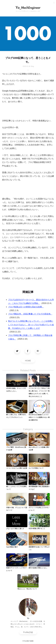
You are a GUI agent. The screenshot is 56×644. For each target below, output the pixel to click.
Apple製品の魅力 (12, 547)
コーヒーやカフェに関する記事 (17, 468)
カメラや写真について (36, 468)
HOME (28, 361)
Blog (32, 66)
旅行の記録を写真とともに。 (38, 568)
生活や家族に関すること (37, 528)
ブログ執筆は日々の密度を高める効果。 (26, 307)
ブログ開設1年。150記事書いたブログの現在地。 (30, 314)
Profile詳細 (28, 632)
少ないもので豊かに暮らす (15, 529)
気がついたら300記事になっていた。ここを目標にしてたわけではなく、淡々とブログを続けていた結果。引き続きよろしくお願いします (31, 325)
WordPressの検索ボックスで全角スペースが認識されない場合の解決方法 (39, 417)
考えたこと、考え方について (27, 589)
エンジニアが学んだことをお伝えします (28, 11)
